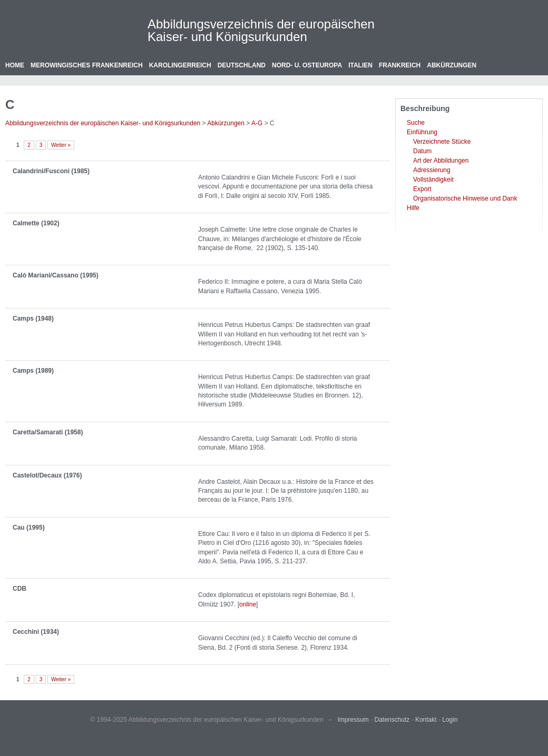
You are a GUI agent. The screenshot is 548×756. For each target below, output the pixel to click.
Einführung (422, 132)
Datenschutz (392, 720)
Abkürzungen (452, 65)
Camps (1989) (33, 371)
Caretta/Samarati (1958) (48, 432)
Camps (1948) (33, 319)
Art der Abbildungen (441, 161)
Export (422, 189)
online (248, 604)
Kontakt (426, 720)
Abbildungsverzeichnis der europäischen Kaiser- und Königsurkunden (261, 30)
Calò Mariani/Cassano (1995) (56, 275)
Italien (360, 65)
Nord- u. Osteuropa (307, 65)
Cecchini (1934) (36, 632)
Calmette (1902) (36, 223)
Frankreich (400, 65)
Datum (422, 151)
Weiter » (61, 145)
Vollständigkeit (433, 180)
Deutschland (242, 65)
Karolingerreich (180, 65)
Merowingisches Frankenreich (87, 65)
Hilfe (413, 208)
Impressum (353, 720)
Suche (416, 123)
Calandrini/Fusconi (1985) (51, 171)
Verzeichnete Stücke (442, 142)
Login (450, 720)
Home (15, 65)
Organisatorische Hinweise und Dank (465, 198)
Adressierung (432, 170)
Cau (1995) (29, 528)
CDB (19, 589)
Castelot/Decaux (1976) (47, 475)
